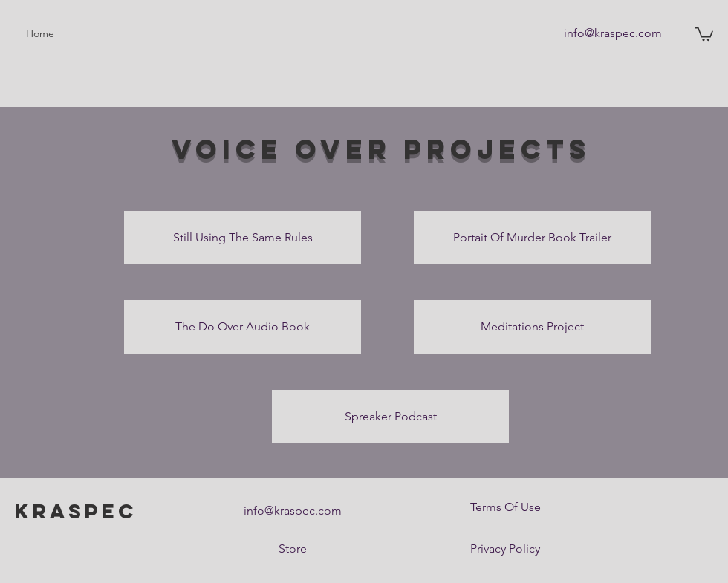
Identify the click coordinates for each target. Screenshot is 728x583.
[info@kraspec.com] (613, 33)
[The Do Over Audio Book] (243, 327)
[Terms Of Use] (505, 507)
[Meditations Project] (532, 327)
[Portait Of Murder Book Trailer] (532, 238)
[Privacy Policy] (505, 549)
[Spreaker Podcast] (390, 417)
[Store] (293, 549)
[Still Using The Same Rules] (243, 238)
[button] (704, 33)
